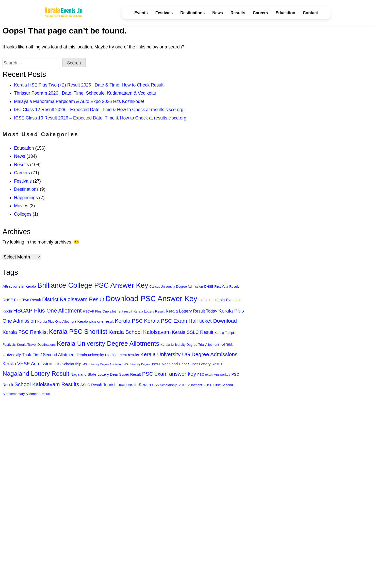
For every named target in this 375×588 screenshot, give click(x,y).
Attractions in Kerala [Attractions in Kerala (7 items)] (19, 286)
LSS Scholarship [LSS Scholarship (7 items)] (67, 364)
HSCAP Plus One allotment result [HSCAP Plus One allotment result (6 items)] (108, 311)
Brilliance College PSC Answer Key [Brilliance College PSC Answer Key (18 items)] (93, 285)
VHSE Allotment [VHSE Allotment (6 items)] (190, 385)
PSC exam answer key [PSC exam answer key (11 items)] (169, 374)
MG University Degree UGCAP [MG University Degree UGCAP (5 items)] (142, 364)
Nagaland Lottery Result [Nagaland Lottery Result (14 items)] (36, 374)
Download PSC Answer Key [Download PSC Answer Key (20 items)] (151, 298)
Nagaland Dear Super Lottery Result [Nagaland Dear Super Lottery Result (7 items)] (192, 364)
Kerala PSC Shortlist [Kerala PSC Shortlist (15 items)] (78, 332)
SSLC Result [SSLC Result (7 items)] (91, 385)
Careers (260, 13)
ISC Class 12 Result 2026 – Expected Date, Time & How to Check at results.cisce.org (99, 110)
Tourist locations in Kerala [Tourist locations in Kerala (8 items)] (127, 385)
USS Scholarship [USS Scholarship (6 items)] (165, 385)
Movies (21, 206)
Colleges (23, 214)
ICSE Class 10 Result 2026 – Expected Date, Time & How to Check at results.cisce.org (100, 118)
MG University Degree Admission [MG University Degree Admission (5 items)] (102, 364)
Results (238, 13)
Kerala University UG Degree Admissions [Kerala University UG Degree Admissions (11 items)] (189, 354)
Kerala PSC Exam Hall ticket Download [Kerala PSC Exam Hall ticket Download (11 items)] (190, 321)
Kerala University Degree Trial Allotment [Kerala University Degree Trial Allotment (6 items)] (190, 345)
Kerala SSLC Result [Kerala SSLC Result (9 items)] (192, 332)
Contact (311, 13)
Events (141, 13)
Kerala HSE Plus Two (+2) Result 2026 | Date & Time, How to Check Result (89, 85)
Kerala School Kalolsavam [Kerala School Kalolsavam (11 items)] (140, 332)
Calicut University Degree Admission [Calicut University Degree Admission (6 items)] (176, 287)
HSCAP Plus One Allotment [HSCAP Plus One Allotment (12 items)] (47, 311)
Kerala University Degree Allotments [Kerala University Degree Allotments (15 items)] (108, 343)
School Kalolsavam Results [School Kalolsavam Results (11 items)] (47, 384)
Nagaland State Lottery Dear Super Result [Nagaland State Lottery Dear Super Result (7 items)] (106, 374)
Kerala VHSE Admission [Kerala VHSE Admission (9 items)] (27, 364)
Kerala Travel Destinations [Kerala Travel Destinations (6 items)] (36, 345)
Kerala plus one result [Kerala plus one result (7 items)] (96, 321)
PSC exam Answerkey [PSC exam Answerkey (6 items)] (214, 375)
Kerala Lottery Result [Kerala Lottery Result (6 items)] (149, 311)
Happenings (26, 198)
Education (285, 13)
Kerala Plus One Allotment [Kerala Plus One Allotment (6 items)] (57, 322)
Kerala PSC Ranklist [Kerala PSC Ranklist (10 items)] (25, 332)
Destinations (192, 13)
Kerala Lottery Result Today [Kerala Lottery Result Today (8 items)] (192, 311)
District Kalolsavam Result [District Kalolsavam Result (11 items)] (73, 299)
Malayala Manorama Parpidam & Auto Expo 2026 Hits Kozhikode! (79, 101)
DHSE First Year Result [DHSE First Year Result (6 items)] (221, 287)
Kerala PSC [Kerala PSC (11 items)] (129, 321)
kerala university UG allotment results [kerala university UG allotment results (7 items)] (108, 355)
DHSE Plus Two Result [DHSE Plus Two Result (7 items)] (22, 300)
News (218, 13)
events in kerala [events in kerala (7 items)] (212, 300)
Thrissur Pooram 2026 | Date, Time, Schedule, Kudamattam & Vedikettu (85, 93)
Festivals (164, 13)
